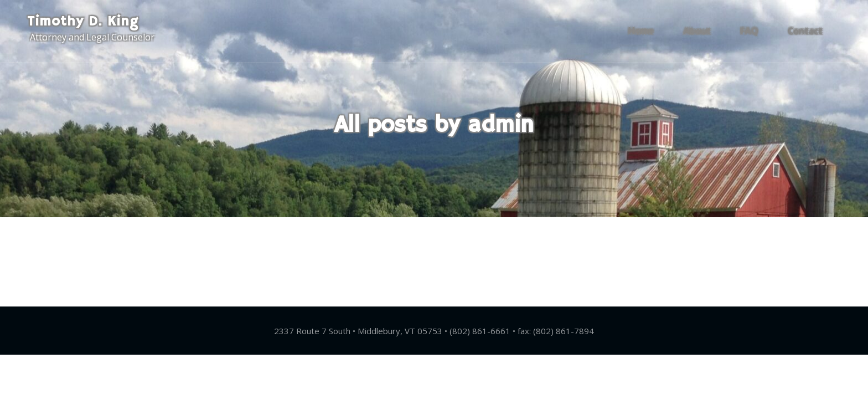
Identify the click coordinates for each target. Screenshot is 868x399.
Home (656, 31)
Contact (804, 31)
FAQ (753, 31)
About (707, 31)
